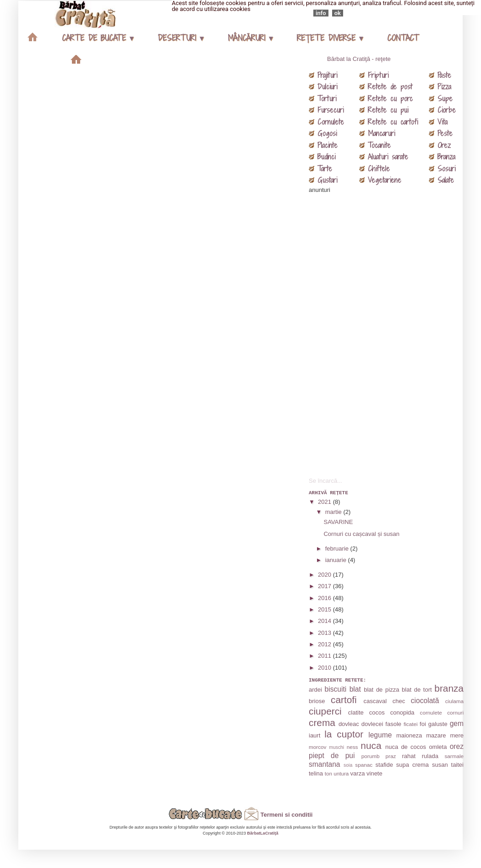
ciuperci (325, 711)
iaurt (314, 735)
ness (353, 747)
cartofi (344, 700)
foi (423, 724)
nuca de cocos (406, 747)
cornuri (455, 712)
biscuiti (336, 689)
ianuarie (337, 560)
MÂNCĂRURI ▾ (250, 38)
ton (328, 773)
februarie (338, 549)
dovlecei (372, 724)
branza (449, 688)
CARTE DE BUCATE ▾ (98, 38)
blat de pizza (381, 690)
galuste (438, 724)
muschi (336, 747)
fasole (393, 724)
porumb (371, 756)
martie (334, 512)
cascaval (375, 701)
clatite (356, 712)
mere (457, 735)
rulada (430, 756)
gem (457, 723)
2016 (325, 598)
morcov (317, 747)
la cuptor (344, 734)
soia (348, 765)
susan (440, 765)
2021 (325, 502)
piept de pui (332, 756)
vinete (374, 773)
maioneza (409, 735)
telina (316, 773)
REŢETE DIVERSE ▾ (330, 38)
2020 (325, 575)
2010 (325, 668)
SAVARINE (338, 522)
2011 (325, 656)
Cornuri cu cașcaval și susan (361, 534)
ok (338, 13)
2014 (325, 621)
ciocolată (425, 701)
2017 (325, 586)
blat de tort (417, 690)
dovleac (349, 724)
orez (457, 746)
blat (355, 689)
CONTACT (403, 38)
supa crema (413, 765)
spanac (364, 765)
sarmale (454, 756)
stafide (384, 765)
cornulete (431, 712)
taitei (457, 765)
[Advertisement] (377, 332)
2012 (325, 644)
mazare (436, 735)
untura (341, 773)
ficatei (411, 724)
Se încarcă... (325, 481)
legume (380, 735)
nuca (371, 745)
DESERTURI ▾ (180, 38)
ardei (315, 690)
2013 (325, 633)
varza (358, 773)
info (321, 13)
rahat (409, 756)
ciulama (454, 701)
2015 (325, 609)
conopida (402, 712)
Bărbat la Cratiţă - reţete (359, 59)
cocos (377, 712)
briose (317, 701)
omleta (438, 747)
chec (399, 701)
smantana (324, 764)
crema (322, 723)
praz (391, 756)
